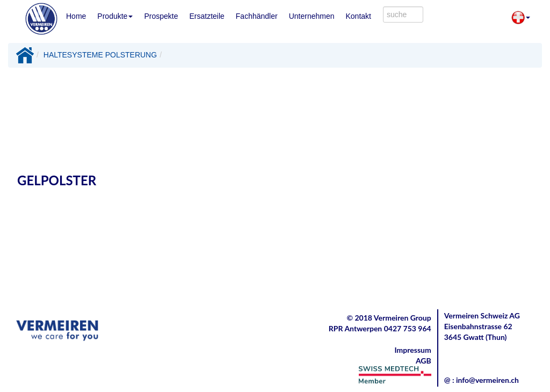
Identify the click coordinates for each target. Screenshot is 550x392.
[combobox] (403, 14)
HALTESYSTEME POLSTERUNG (100, 55)
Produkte (115, 16)
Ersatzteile (207, 16)
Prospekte (161, 16)
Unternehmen (312, 16)
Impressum (413, 350)
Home (76, 16)
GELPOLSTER (57, 180)
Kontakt (358, 16)
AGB (424, 361)
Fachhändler (257, 16)
